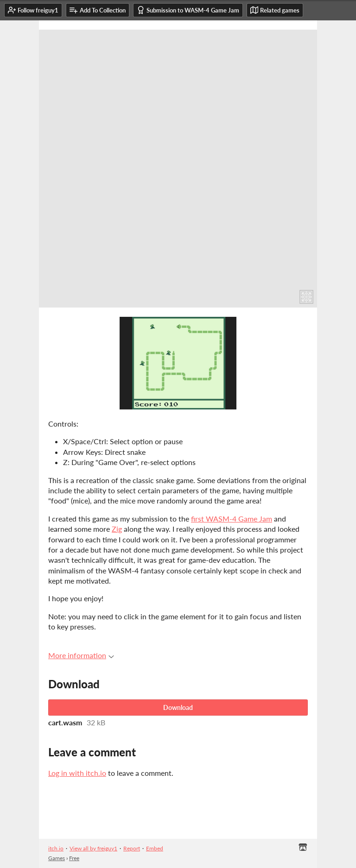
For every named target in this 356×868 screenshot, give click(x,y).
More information (81, 655)
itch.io (56, 848)
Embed (155, 848)
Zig (117, 529)
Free (74, 858)
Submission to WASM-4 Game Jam (188, 10)
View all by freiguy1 (93, 848)
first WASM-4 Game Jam (232, 519)
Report (132, 848)
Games (57, 858)
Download (178, 708)
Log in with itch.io (77, 773)
